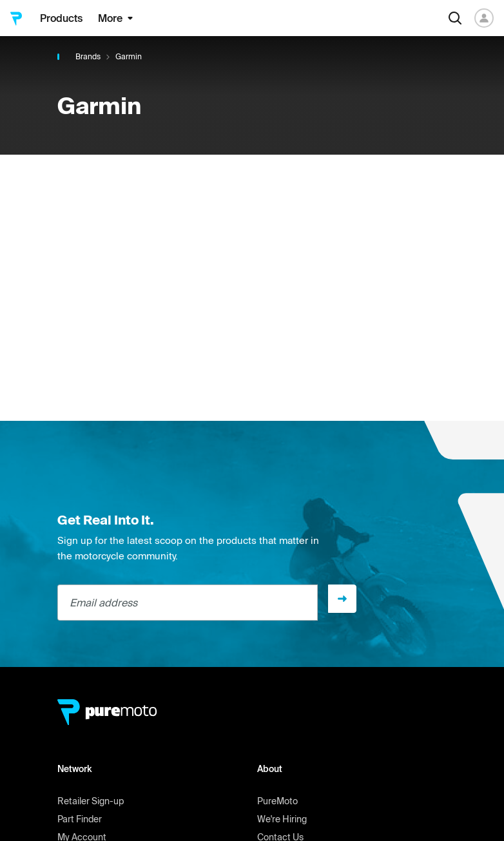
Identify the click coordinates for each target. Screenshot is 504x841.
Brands (88, 56)
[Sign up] (342, 599)
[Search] (455, 18)
